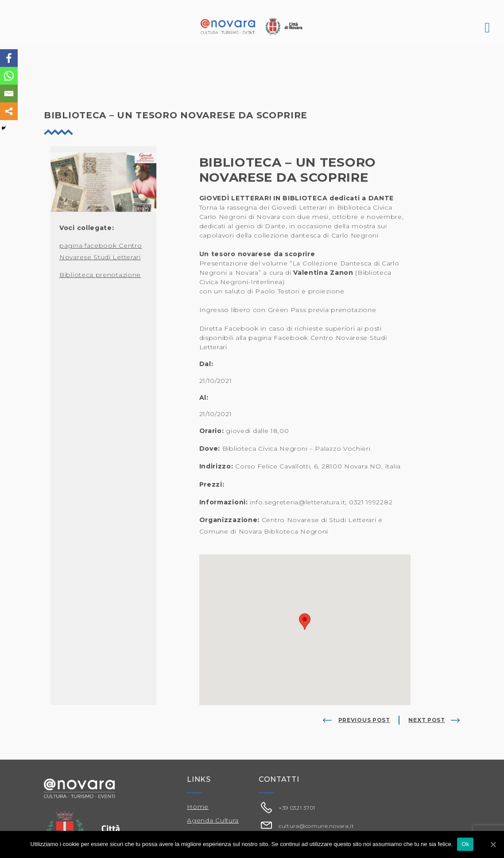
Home (198, 807)
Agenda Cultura (213, 820)
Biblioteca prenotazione (100, 275)
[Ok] (493, 844)
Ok (465, 844)
